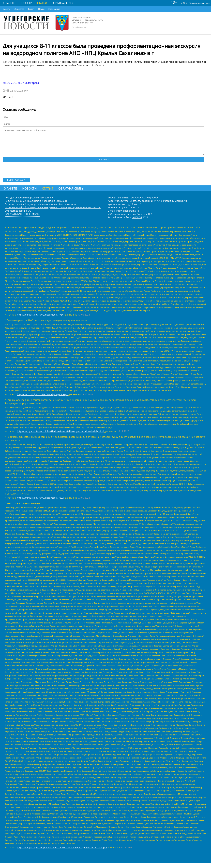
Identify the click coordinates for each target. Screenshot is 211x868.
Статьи (42, 3)
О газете (9, 3)
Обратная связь (63, 3)
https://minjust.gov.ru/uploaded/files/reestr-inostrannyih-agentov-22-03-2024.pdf (62, 852)
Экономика (54, 9)
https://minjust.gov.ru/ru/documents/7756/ (41, 320)
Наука (41, 9)
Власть (6, 9)
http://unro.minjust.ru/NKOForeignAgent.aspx (42, 399)
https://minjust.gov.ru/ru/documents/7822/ (41, 503)
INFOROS (137, 222)
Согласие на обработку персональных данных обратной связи (40, 209)
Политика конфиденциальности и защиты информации (36, 206)
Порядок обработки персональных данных (29, 202)
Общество (19, 9)
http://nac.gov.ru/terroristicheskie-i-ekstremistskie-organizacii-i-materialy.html (60, 436)
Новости (26, 3)
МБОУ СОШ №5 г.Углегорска (21, 83)
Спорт (31, 9)
